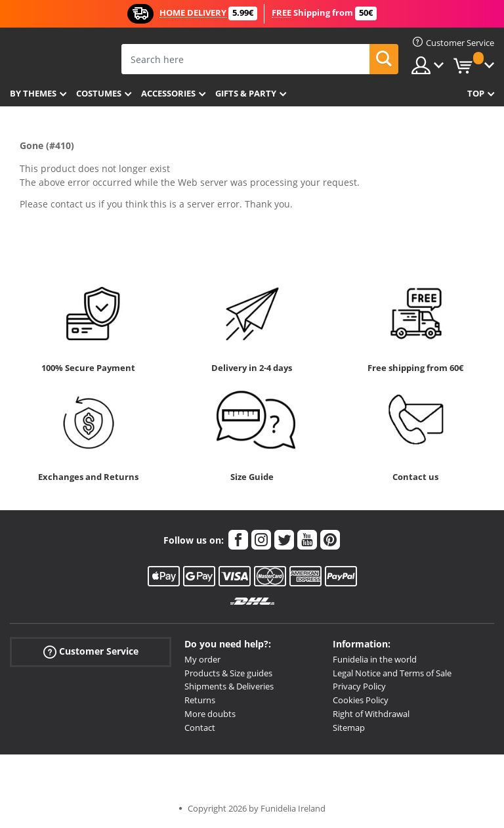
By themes (33, 93)
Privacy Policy (359, 686)
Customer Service (91, 652)
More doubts (210, 714)
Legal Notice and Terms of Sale (392, 673)
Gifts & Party (246, 93)
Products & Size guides (228, 673)
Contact (200, 728)
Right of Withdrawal (371, 714)
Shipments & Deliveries (229, 686)
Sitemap (349, 728)
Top (476, 93)
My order (202, 659)
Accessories (168, 93)
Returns (200, 700)
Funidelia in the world (375, 659)
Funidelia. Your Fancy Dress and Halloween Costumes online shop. (57, 58)
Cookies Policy (361, 700)
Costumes (99, 93)
